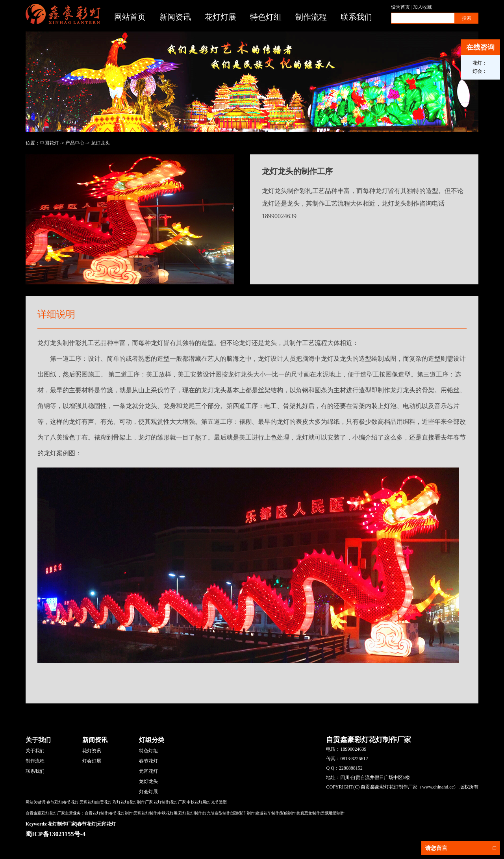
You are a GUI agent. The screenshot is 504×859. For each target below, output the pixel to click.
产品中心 (75, 143)
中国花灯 (49, 143)
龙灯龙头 (100, 143)
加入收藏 (422, 7)
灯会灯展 (92, 761)
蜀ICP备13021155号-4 (56, 834)
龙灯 (245, 343)
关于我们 (35, 751)
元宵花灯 (148, 771)
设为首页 (400, 7)
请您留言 (461, 848)
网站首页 (130, 17)
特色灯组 (266, 17)
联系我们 (356, 17)
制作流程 (311, 17)
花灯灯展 (220, 17)
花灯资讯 (92, 751)
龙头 (346, 359)
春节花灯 (148, 761)
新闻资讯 (175, 17)
